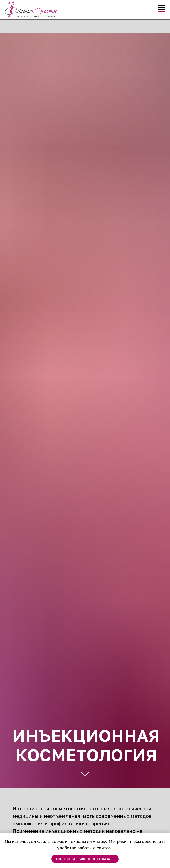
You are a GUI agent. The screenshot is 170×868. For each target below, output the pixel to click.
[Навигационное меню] (162, 8)
